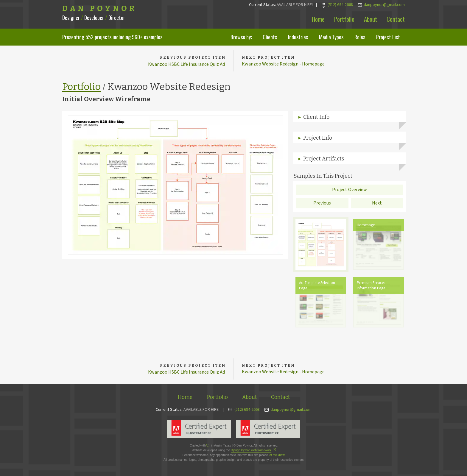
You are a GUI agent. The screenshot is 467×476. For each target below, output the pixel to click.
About (371, 19)
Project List (388, 37)
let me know (277, 456)
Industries (298, 37)
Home (318, 19)
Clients (270, 37)
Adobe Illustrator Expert (199, 430)
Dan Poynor (100, 9)
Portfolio (344, 19)
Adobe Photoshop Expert (268, 430)
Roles (360, 37)
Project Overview (350, 190)
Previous (322, 203)
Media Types (331, 37)
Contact (396, 19)
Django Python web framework (251, 451)
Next (377, 203)
